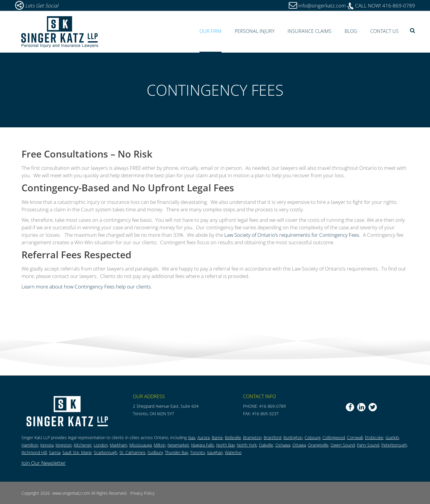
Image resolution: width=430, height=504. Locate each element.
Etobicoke (374, 437)
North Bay (225, 445)
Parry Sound (368, 445)
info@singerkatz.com (322, 6)
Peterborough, (395, 445)
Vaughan (215, 452)
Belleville (233, 437)
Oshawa (283, 445)
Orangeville (318, 445)
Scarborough (106, 452)
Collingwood (334, 437)
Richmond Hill (34, 452)
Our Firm (211, 31)
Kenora (47, 445)
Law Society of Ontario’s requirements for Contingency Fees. (292, 235)
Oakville (266, 445)
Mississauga (140, 445)
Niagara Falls (203, 445)
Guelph (392, 437)
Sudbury (155, 452)
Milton (160, 445)
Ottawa (299, 445)
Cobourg (312, 437)
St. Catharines (132, 452)
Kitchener (83, 445)
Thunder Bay (176, 452)
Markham (119, 445)
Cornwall (355, 437)
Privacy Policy (142, 493)
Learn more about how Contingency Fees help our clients (86, 287)
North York (247, 445)
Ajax (192, 437)
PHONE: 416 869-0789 (264, 406)
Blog (351, 31)
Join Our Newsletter (44, 463)
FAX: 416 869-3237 (261, 414)
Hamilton (30, 445)
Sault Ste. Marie (77, 452)
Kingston (64, 445)
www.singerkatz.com (71, 493)
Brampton (252, 437)
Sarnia (55, 452)
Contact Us (384, 31)
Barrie (217, 437)
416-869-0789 (381, 6)
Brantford (272, 437)
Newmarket (178, 445)
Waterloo (233, 452)
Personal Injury (255, 31)
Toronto (198, 452)
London (101, 445)
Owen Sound (343, 445)
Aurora (204, 437)
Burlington (293, 437)
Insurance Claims (310, 31)
